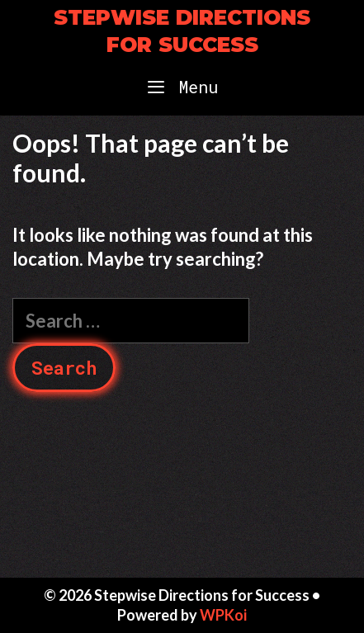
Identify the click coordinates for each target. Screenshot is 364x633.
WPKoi (223, 615)
